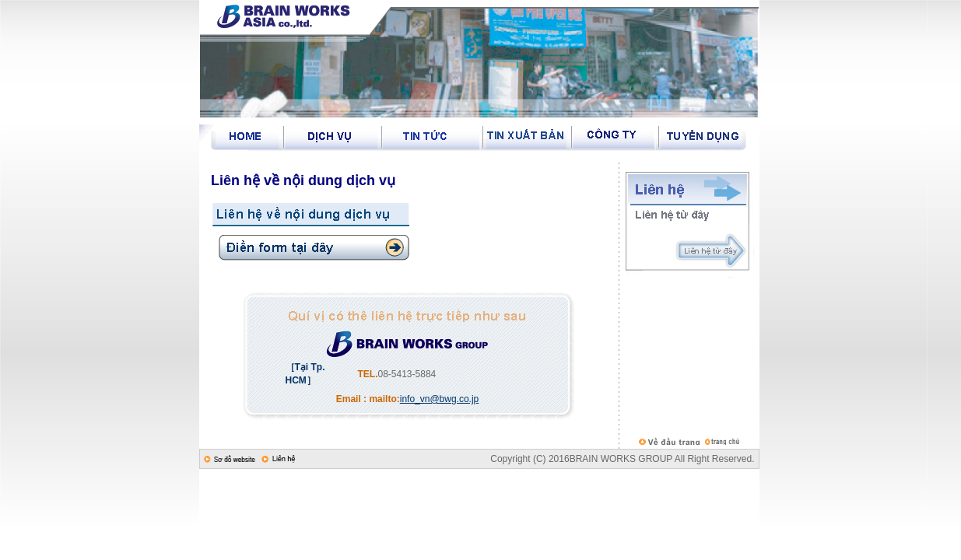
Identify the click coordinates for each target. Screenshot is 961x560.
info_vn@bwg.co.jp (440, 399)
